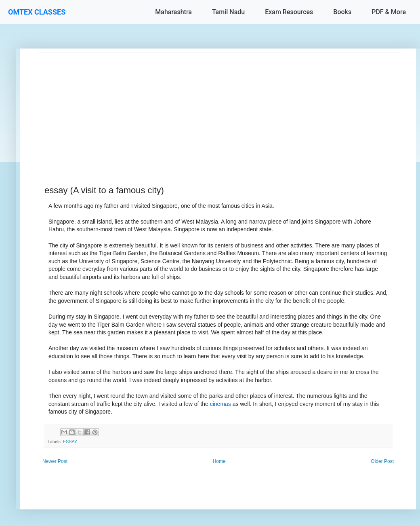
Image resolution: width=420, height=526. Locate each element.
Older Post (382, 461)
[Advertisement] (218, 110)
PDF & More (389, 12)
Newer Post (55, 461)
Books (342, 12)
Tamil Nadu (228, 12)
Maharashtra (173, 12)
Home (219, 461)
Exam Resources (289, 12)
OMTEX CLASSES (37, 12)
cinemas (220, 404)
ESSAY (70, 442)
